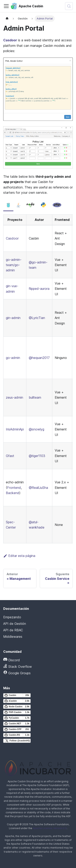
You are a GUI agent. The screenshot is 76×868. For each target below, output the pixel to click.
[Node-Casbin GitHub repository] (17, 707)
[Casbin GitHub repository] (17, 695)
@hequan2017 (39, 358)
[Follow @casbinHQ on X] (17, 741)
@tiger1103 (37, 456)
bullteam (35, 397)
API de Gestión (15, 624)
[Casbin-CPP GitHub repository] (17, 729)
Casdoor (10, 40)
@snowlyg (36, 429)
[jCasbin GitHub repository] (17, 701)
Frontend (14, 488)
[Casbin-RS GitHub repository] (17, 735)
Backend (13, 493)
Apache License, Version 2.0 (50, 828)
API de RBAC (13, 630)
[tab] (8, 205)
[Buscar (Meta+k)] (69, 6)
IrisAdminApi (15, 429)
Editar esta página (19, 556)
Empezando (12, 617)
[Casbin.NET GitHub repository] (17, 724)
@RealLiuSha (38, 488)
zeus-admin (14, 397)
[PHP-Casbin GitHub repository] (17, 712)
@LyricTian (37, 318)
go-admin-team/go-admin (14, 265)
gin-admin (13, 318)
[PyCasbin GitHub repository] (17, 718)
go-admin (13, 358)
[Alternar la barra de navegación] (6, 6)
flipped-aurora (39, 289)
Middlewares (13, 637)
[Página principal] (7, 19)
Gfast (10, 456)
